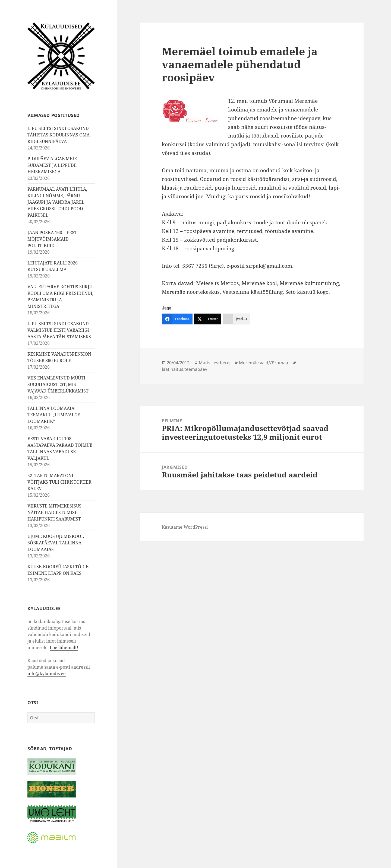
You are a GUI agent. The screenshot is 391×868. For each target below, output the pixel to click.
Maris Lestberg (214, 363)
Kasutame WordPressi (185, 527)
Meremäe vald (254, 363)
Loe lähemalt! (64, 647)
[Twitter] (208, 319)
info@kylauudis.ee (47, 674)
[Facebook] (177, 319)
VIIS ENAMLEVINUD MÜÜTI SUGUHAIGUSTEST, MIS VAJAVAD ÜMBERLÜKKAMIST (58, 384)
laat (166, 369)
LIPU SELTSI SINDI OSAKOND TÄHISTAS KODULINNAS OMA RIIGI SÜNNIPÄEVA (59, 135)
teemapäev (196, 369)
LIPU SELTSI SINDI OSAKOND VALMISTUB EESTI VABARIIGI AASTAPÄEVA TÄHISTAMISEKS (59, 330)
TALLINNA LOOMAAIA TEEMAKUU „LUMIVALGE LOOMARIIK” (54, 415)
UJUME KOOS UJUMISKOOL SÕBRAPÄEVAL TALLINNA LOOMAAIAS (56, 543)
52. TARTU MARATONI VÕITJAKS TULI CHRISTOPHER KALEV (59, 482)
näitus (177, 369)
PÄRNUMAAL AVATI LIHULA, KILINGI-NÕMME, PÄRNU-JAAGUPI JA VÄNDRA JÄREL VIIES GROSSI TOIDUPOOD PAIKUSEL (57, 202)
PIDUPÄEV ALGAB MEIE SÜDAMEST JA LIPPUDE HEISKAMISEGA (52, 165)
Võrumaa (279, 363)
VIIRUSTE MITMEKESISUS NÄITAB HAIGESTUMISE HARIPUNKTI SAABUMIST (54, 512)
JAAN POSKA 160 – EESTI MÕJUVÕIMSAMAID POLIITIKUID (53, 239)
